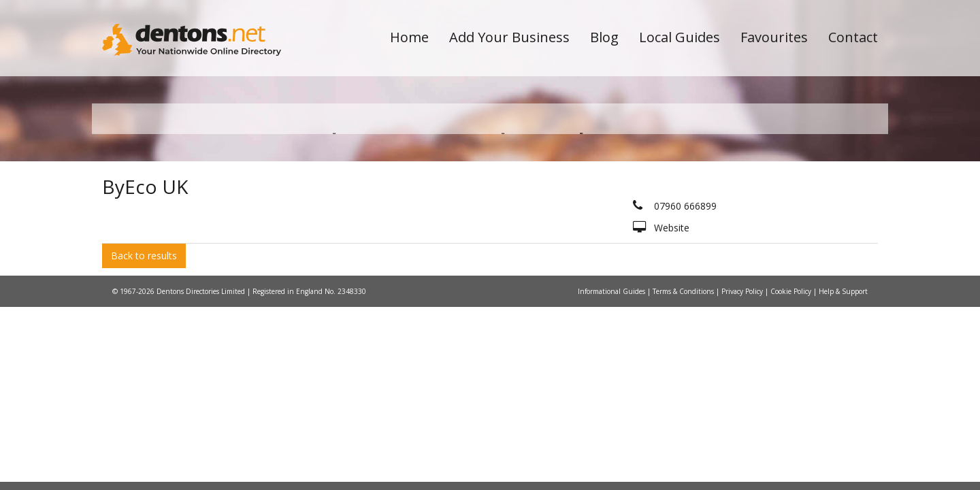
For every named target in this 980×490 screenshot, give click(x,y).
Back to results (144, 388)
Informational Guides (612, 424)
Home (409, 37)
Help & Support (843, 424)
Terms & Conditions (684, 424)
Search (785, 219)
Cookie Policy (792, 424)
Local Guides (680, 37)
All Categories (471, 242)
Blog (604, 37)
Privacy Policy (743, 424)
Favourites (774, 37)
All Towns (168, 242)
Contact (853, 37)
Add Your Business (509, 37)
